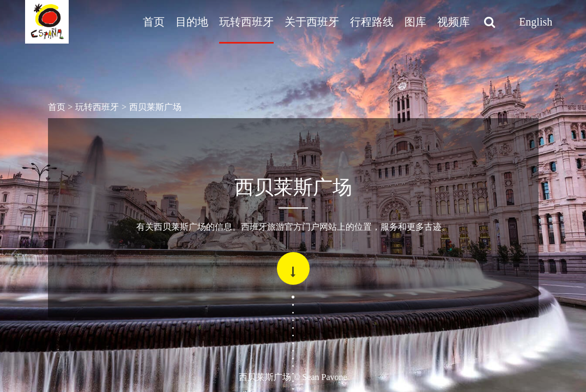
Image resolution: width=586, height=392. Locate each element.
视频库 (454, 22)
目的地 (192, 22)
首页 (154, 22)
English (536, 22)
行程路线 (372, 22)
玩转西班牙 (246, 22)
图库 (415, 22)
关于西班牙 (312, 22)
